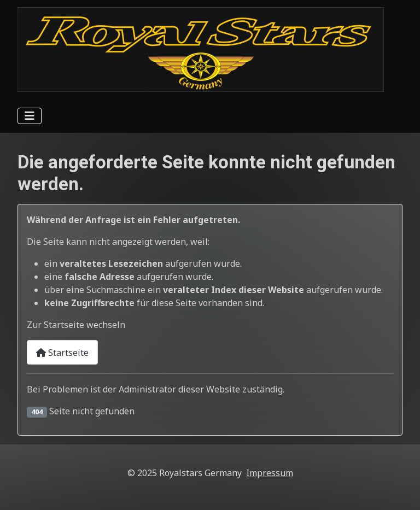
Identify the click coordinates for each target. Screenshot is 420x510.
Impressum (270, 473)
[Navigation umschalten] (30, 116)
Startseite (62, 353)
